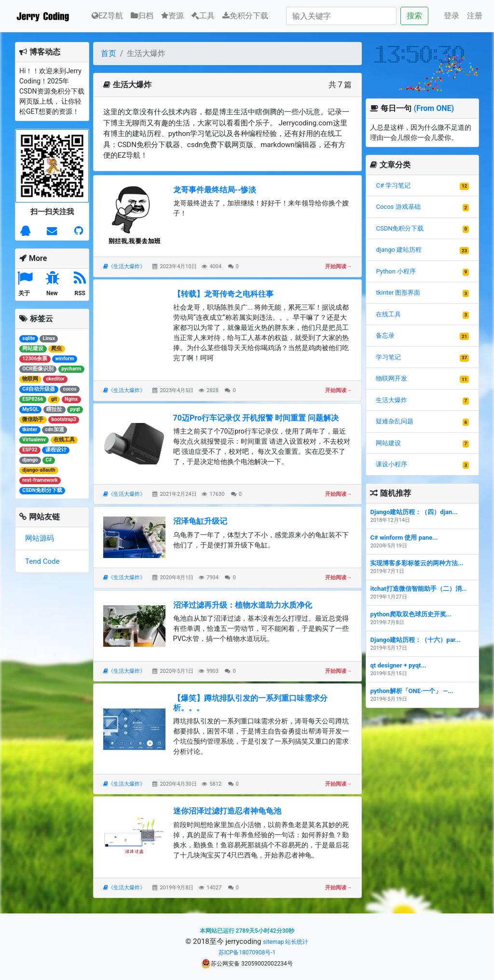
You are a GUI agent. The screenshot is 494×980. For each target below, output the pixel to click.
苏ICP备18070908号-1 (247, 953)
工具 (203, 16)
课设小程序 (391, 464)
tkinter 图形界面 (398, 293)
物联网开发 (391, 378)
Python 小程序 (396, 271)
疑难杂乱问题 (395, 421)
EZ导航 (107, 15)
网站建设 (388, 443)
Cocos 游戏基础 (398, 207)
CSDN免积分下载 (400, 228)
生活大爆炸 (391, 400)
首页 (109, 53)
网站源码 (40, 538)
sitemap (273, 942)
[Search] (341, 16)
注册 (475, 16)
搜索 (414, 16)
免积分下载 (245, 16)
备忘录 (385, 335)
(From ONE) (434, 108)
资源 (172, 16)
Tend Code (42, 561)
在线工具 (388, 314)
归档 (142, 16)
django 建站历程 (399, 250)
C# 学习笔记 (393, 185)
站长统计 (297, 942)
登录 (452, 16)
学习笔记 (388, 357)
